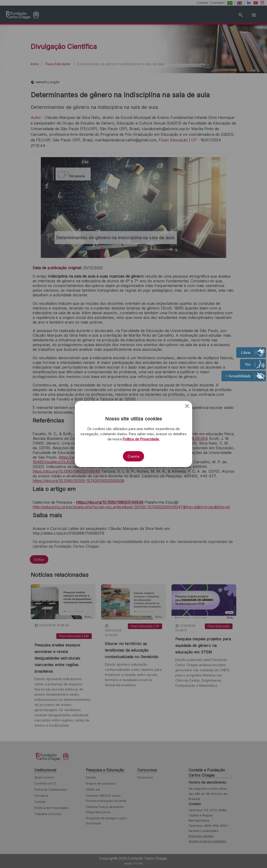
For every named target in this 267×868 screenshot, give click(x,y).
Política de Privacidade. (141, 439)
